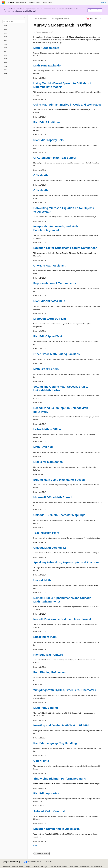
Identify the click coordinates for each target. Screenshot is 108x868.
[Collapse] (24, 17)
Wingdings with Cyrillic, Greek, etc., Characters (65, 690)
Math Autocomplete (46, 48)
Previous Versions (18, 867)
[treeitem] (14, 26)
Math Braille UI (43, 447)
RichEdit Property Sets (48, 140)
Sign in (103, 3)
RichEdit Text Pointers (48, 655)
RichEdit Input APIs (46, 793)
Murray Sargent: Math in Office (59, 19)
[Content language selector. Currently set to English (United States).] (11, 862)
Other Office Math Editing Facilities (57, 354)
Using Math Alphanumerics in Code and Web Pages (67, 105)
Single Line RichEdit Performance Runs (60, 779)
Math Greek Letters (46, 369)
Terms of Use (74, 867)
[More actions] (100, 19)
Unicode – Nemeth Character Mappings (59, 515)
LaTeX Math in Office (47, 429)
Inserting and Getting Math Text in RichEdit (62, 725)
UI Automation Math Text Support (55, 158)
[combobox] (14, 21)
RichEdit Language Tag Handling (55, 743)
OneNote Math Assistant (49, 266)
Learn (35, 19)
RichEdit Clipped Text (48, 336)
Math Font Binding (46, 708)
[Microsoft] (4, 3)
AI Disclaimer (6, 867)
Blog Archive (44, 19)
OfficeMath (41, 190)
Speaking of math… (46, 637)
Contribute (36, 867)
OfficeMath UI (42, 175)
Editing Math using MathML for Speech (59, 480)
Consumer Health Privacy (58, 867)
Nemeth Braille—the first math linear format (62, 619)
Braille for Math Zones (48, 462)
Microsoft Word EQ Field (50, 319)
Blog (27, 867)
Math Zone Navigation (48, 66)
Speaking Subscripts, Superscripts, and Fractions (66, 562)
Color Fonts (41, 761)
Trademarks (84, 867)
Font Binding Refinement (50, 672)
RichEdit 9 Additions (47, 122)
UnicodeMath (42, 580)
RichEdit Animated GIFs (49, 301)
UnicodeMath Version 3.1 (50, 548)
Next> (35, 846)
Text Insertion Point (46, 533)
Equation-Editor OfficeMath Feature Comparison (65, 248)
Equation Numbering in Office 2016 (57, 829)
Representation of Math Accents (55, 283)
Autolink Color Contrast (49, 811)
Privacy (44, 867)
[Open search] (98, 3)
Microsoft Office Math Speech (53, 497)
